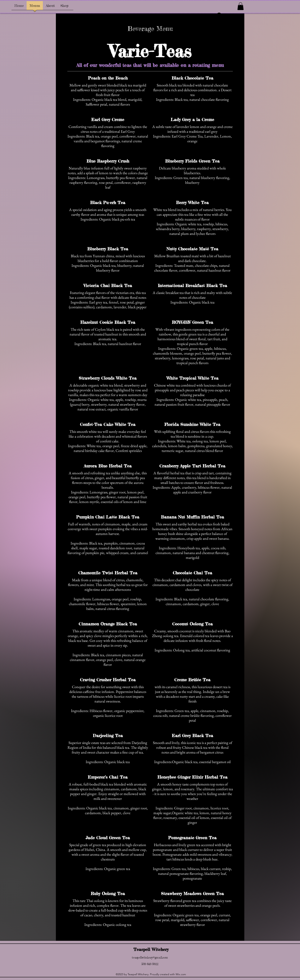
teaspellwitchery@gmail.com (150, 958)
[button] (240, 6)
